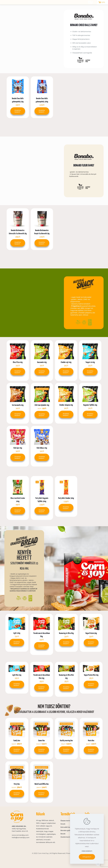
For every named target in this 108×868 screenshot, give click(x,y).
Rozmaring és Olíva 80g (66, 633)
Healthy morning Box (66, 741)
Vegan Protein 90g (91, 633)
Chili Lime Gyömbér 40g (42, 405)
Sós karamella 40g (18, 405)
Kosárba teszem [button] (18, 111)
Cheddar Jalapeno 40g (66, 405)
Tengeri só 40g (90, 362)
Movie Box (91, 741)
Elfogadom (87, 857)
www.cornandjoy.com (20, 835)
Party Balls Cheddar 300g (66, 498)
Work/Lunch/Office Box (42, 784)
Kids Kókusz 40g (42, 448)
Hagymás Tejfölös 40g (90, 405)
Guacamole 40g (42, 362)
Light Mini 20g (17, 675)
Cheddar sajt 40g (66, 362)
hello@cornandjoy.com (21, 838)
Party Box (17, 784)
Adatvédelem (87, 851)
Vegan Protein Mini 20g (91, 675)
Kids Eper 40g (18, 448)
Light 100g (17, 633)
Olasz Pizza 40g (18, 362)
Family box (17, 741)
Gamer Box (42, 741)
